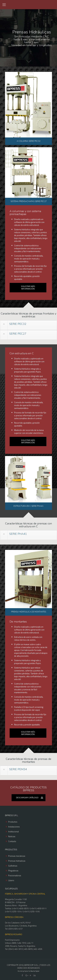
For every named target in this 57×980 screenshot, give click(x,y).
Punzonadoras (15, 875)
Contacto (12, 841)
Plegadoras (13, 871)
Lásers (11, 880)
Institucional (13, 832)
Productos (13, 822)
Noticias (12, 836)
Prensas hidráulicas (17, 861)
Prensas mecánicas (17, 856)
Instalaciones (14, 827)
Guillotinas (13, 866)
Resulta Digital (35, 971)
